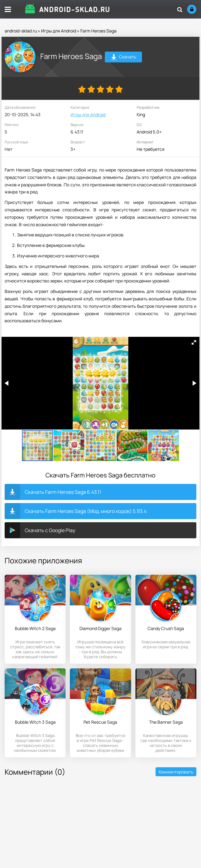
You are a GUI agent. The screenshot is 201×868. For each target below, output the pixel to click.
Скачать (124, 58)
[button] (194, 342)
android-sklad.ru (21, 31)
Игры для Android (59, 31)
